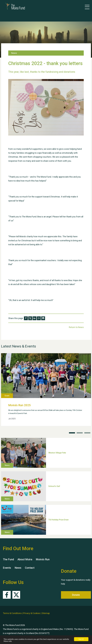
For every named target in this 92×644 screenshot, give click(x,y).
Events (7, 568)
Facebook (7, 595)
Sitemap (46, 613)
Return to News (76, 327)
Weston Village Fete (57, 453)
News (18, 568)
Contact (30, 568)
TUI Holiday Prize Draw (58, 520)
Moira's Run (43, 559)
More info (8, 641)
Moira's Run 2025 (19, 405)
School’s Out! (54, 486)
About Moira (25, 559)
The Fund (8, 559)
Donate (76, 595)
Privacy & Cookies (32, 613)
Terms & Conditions (12, 613)
